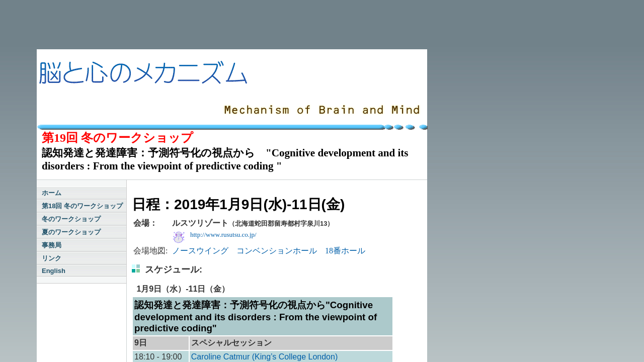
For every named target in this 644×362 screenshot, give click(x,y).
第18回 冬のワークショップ (82, 206)
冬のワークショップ (71, 219)
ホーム (52, 193)
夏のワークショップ (71, 232)
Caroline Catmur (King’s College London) (264, 357)
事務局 (52, 245)
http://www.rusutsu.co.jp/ (223, 235)
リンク (52, 258)
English (54, 271)
